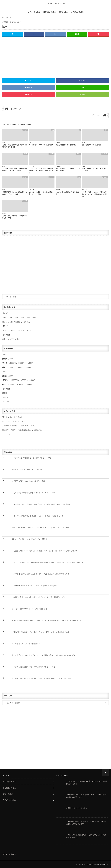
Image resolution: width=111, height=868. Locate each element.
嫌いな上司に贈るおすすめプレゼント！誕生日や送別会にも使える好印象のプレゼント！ (45, 655)
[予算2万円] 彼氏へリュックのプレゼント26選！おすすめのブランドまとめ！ (41, 527)
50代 (28, 318)
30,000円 (30, 363)
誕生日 (5, 417)
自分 (4, 339)
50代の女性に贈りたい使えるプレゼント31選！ (30, 539)
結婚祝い (6, 430)
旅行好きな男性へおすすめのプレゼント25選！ (29, 481)
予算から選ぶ (63, 12)
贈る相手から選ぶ (49, 12)
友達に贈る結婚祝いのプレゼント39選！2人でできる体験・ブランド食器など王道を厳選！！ (47, 620)
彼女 (12, 322)
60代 (34, 318)
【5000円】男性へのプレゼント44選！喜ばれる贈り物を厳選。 (36, 586)
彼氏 (13, 330)
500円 (5, 393)
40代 (22, 318)
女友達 (18, 322)
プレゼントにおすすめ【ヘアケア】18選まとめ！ (30, 609)
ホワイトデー (20, 421)
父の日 (20, 417)
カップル (11, 339)
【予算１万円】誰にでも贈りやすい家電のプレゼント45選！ (34, 667)
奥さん (5, 322)
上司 (18, 339)
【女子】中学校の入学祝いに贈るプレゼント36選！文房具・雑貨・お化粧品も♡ (42, 504)
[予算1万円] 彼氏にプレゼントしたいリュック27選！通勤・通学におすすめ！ (41, 632)
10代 (4, 318)
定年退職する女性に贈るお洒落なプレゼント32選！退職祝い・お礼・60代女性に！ (43, 678)
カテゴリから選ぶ (77, 12)
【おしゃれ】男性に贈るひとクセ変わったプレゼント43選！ (34, 493)
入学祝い (6, 426)
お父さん (28, 330)
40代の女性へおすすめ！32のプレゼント (27, 469)
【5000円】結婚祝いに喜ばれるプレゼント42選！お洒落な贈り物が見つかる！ (41, 574)
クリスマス (6, 434)
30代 (16, 318)
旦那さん (6, 330)
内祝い (13, 430)
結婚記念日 (38, 430)
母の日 (13, 417)
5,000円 (10, 359)
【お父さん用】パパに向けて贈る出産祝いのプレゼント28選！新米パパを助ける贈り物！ (45, 551)
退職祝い (34, 426)
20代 (10, 318)
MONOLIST (91, 864)
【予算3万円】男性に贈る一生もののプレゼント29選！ (32, 458)
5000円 (5, 397)
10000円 (5, 402)
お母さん (26, 322)
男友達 (20, 330)
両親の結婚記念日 (25, 430)
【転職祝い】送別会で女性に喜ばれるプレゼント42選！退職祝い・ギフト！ (40, 597)
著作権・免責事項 (9, 854)
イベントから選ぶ (34, 12)
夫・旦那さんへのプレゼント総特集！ (26, 644)
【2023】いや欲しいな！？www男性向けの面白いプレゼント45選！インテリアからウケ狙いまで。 (49, 562)
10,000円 (12, 363)
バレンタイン (7, 421)
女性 (6, 313)
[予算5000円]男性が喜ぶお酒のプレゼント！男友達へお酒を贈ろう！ (38, 516)
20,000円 (21, 363)
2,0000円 (20, 367)
